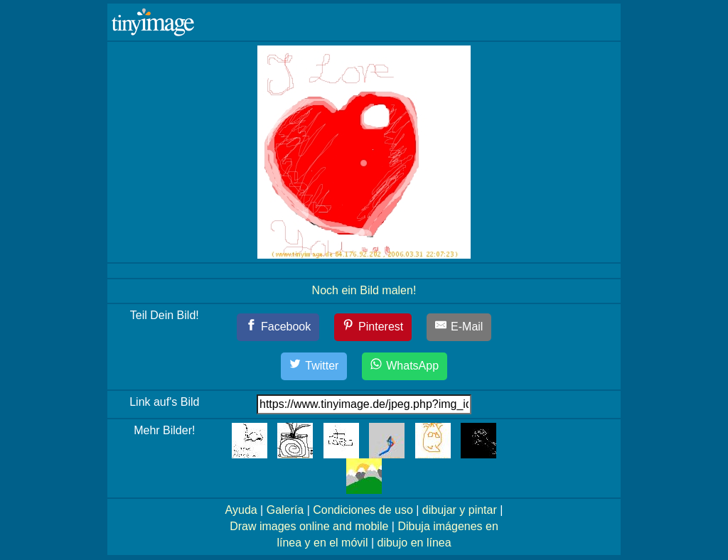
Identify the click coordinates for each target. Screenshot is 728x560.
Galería (285, 510)
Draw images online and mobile (309, 526)
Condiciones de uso (363, 510)
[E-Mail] (459, 327)
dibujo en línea (414, 543)
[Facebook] (278, 327)
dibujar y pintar (460, 510)
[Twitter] (314, 366)
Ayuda (241, 510)
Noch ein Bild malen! (364, 290)
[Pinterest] (373, 327)
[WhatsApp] (405, 366)
